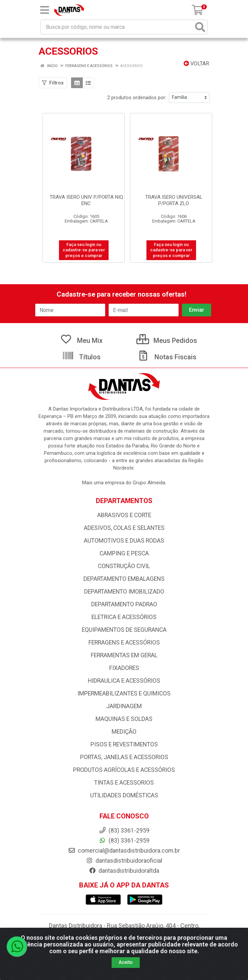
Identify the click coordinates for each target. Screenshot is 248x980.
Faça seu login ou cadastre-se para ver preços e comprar (84, 250)
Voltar (196, 64)
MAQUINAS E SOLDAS (124, 719)
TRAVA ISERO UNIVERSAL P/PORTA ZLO (174, 200)
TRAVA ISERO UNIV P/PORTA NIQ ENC (86, 200)
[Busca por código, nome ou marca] (117, 27)
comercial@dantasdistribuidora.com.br (124, 851)
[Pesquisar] (200, 27)
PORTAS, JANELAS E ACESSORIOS (124, 757)
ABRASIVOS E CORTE (124, 515)
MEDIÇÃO (124, 732)
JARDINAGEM (124, 706)
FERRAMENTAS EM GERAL (124, 655)
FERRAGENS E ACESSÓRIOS (124, 642)
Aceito (126, 962)
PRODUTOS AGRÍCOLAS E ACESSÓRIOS (124, 770)
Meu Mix (81, 341)
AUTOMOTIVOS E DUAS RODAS (124, 541)
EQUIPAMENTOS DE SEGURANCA (124, 630)
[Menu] (45, 10)
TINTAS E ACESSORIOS (124, 783)
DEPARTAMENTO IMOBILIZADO (124, 592)
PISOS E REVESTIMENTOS (124, 744)
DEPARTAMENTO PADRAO (124, 604)
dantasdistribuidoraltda (124, 871)
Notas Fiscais (167, 357)
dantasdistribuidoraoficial (124, 861)
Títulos (81, 357)
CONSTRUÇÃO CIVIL (124, 566)
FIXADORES (124, 668)
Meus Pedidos (167, 341)
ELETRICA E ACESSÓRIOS (124, 617)
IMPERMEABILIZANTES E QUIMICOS (124, 693)
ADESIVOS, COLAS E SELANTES (124, 528)
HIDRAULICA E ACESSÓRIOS (124, 681)
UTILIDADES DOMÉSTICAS (124, 795)
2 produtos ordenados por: (137, 98)
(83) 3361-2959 (124, 841)
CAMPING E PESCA (124, 553)
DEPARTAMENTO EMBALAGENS (124, 579)
